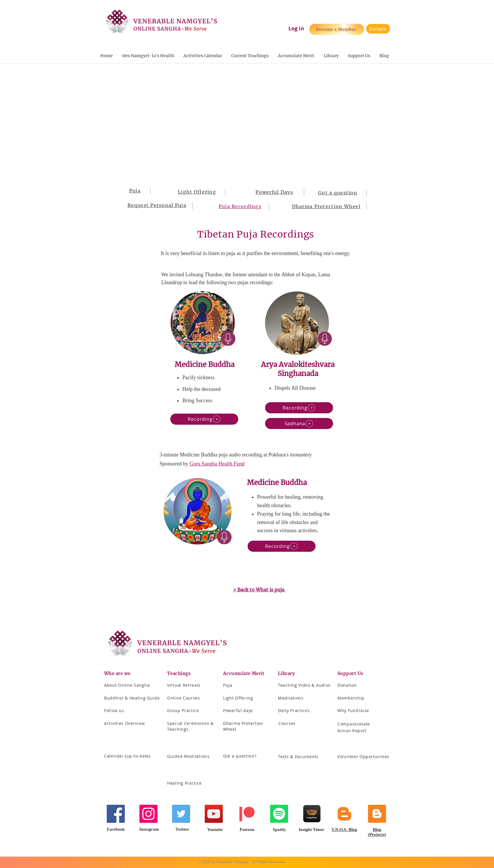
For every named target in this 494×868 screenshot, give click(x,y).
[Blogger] (344, 814)
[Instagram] (148, 814)
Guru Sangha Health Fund (217, 464)
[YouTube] (214, 814)
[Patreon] (246, 814)
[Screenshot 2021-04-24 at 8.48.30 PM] (312, 814)
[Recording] (204, 419)
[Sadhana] (299, 424)
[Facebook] (116, 814)
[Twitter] (181, 814)
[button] (250, 56)
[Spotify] (279, 814)
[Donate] (378, 29)
